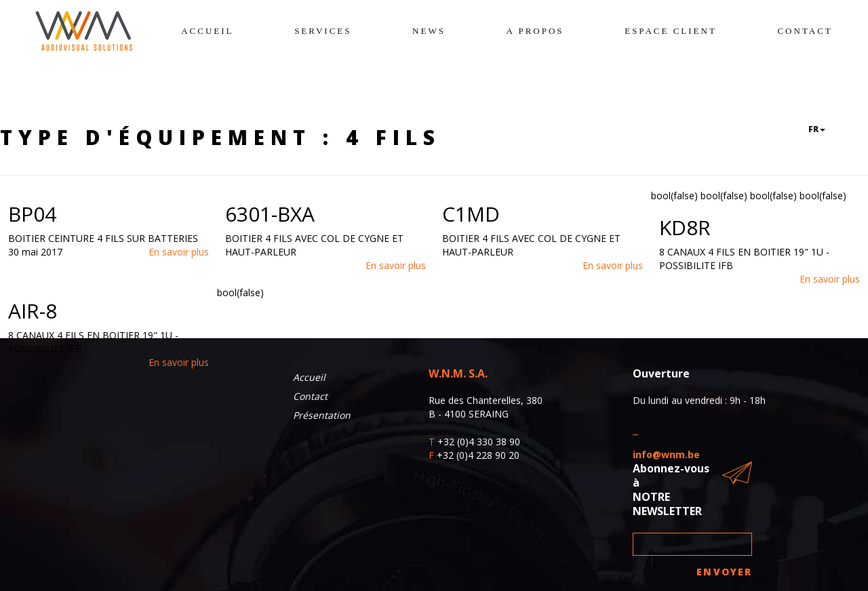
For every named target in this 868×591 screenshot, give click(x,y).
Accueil (207, 31)
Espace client (671, 31)
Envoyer (724, 572)
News (429, 31)
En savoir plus (179, 252)
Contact (805, 31)
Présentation (322, 415)
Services (323, 31)
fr (817, 129)
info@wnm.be (666, 454)
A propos (535, 31)
